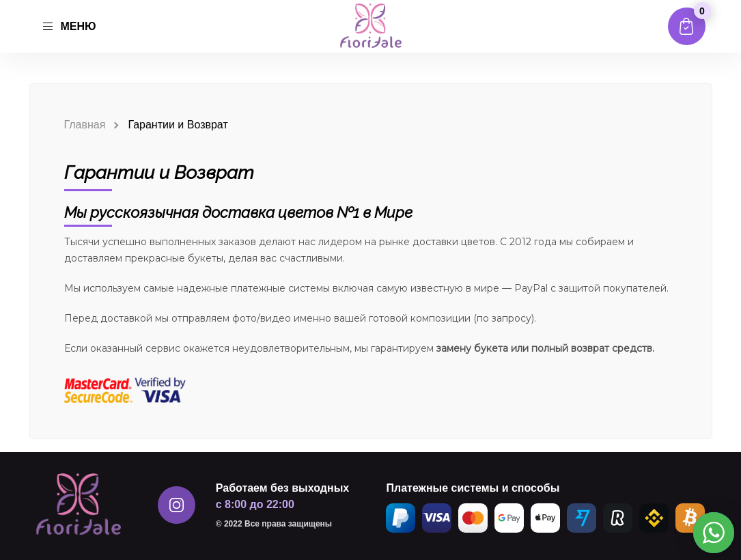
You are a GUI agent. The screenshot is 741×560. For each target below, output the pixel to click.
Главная (85, 125)
